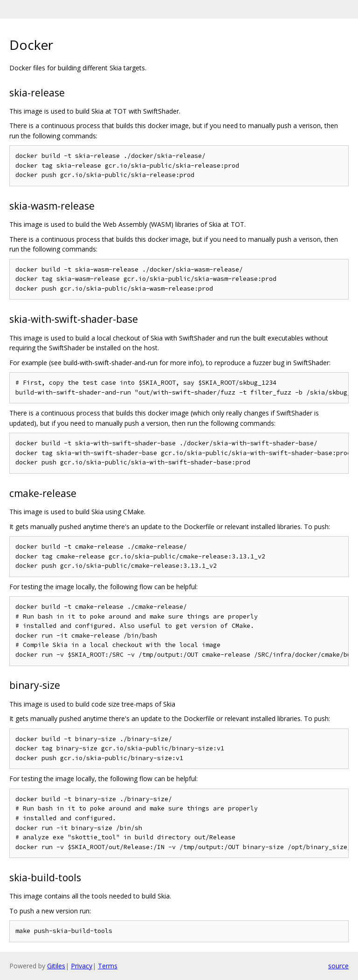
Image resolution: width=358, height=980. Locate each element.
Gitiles (56, 966)
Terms (108, 966)
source (338, 966)
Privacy (82, 966)
